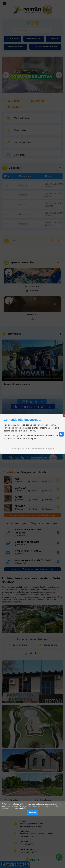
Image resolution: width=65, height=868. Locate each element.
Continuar (32, 812)
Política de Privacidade (28, 806)
